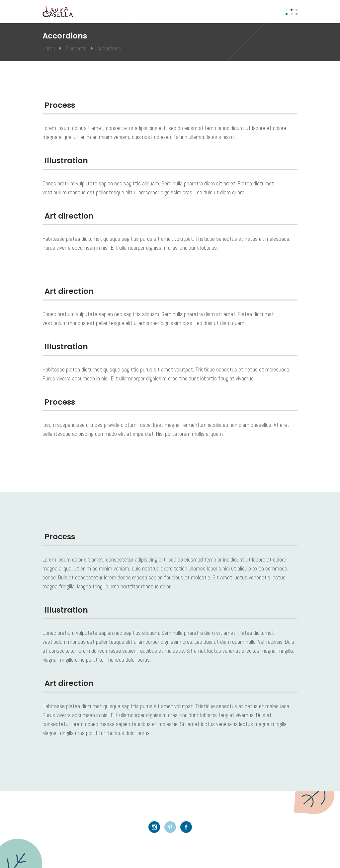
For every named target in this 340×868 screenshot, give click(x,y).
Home (49, 48)
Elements (76, 48)
